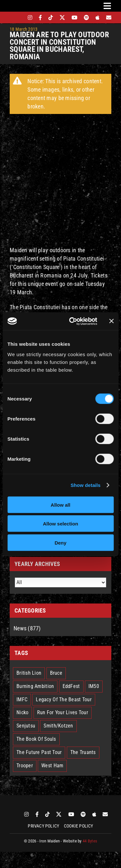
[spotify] (86, 17)
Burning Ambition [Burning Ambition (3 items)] (35, 686)
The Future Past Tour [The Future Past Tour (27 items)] (39, 752)
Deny (60, 542)
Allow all (60, 505)
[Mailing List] (109, 17)
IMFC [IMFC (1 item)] (22, 699)
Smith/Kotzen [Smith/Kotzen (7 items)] (58, 726)
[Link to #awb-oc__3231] (107, 6)
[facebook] (40, 17)
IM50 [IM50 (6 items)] (94, 686)
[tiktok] (51, 17)
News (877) (27, 628)
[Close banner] (111, 321)
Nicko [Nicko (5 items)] (22, 712)
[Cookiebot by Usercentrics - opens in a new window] (72, 321)
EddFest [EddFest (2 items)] (71, 686)
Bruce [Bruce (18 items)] (56, 673)
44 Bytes (90, 841)
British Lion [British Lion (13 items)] (29, 673)
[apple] (97, 17)
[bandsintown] (19, 17)
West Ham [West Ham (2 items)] (52, 766)
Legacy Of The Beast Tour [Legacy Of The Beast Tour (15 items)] (64, 699)
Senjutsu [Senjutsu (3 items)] (26, 726)
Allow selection (60, 524)
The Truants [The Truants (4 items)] (83, 752)
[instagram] (30, 17)
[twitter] (62, 17)
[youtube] (75, 17)
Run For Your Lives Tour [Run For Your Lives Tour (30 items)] (63, 712)
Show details (86, 485)
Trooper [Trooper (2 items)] (25, 766)
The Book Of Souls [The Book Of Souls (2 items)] (36, 739)
